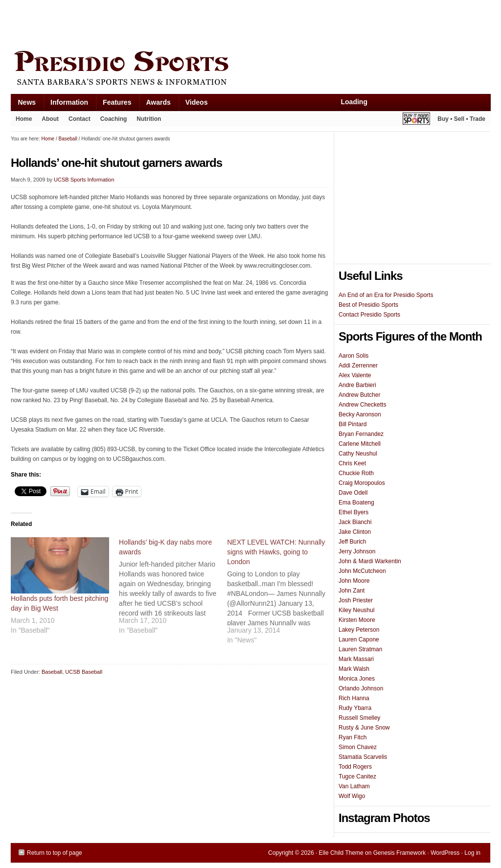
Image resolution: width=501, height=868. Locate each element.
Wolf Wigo (352, 796)
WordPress (445, 853)
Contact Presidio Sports (369, 315)
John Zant (352, 591)
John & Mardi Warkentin (370, 561)
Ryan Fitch (353, 737)
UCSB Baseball (84, 672)
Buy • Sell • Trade (461, 119)
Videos (197, 102)
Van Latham (354, 786)
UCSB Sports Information (84, 180)
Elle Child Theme (341, 853)
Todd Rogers (355, 767)
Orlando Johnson (361, 688)
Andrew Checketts (362, 405)
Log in (472, 853)
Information (66, 104)
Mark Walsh (354, 669)
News (23, 104)
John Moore (354, 581)
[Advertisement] (189, 23)
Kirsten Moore (357, 620)
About (48, 121)
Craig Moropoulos (362, 483)
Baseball (52, 672)
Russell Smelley (359, 718)
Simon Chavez (358, 747)
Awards (154, 104)
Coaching (114, 119)
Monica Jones (357, 679)
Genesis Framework (399, 853)
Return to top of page (55, 853)
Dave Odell (353, 493)
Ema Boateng (356, 503)
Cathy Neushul (358, 454)
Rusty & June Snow (364, 728)
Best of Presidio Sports (368, 305)
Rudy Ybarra (355, 708)
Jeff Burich (352, 542)
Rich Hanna (354, 698)
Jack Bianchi (355, 522)
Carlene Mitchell (360, 444)
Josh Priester (356, 600)
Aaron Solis (353, 356)
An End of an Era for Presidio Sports (386, 295)
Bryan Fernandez (361, 434)
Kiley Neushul (356, 610)
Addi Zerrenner (358, 365)
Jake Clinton (355, 532)
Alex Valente (355, 375)
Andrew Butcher (359, 395)
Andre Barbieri (357, 385)
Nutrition (149, 119)
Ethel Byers (353, 512)
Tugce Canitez (357, 777)
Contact (80, 119)
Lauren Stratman (360, 649)
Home (24, 119)
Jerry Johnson (357, 551)
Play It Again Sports (416, 120)
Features (113, 104)
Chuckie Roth (356, 473)
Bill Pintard (353, 424)
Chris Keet (352, 463)
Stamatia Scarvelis (363, 757)
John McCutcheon (362, 571)
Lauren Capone (359, 640)
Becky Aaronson (360, 414)
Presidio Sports (250, 69)
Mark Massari (356, 659)
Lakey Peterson (359, 630)
